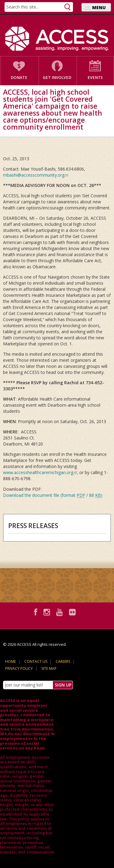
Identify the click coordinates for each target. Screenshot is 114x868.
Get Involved (57, 78)
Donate (19, 78)
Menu (99, 7)
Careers (63, 661)
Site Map (49, 668)
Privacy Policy (19, 668)
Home (10, 661)
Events (95, 78)
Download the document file (53, 495)
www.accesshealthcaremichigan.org (40, 472)
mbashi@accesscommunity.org (36, 175)
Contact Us (36, 661)
